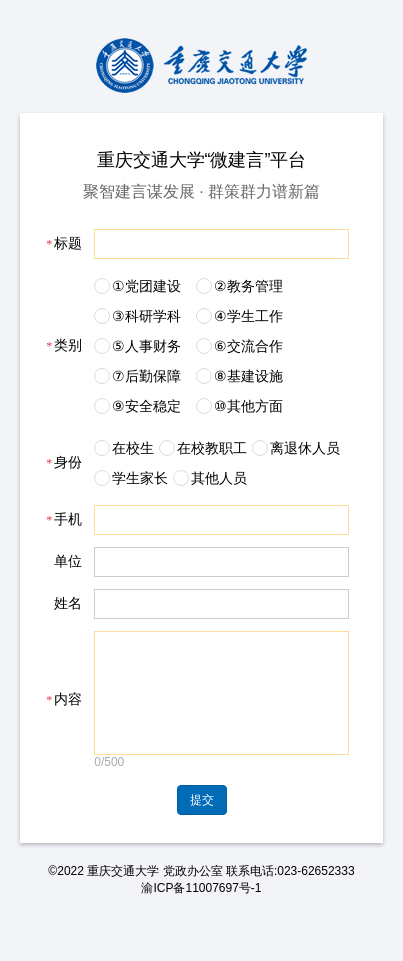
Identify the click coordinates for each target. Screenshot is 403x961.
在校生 (133, 448)
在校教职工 (212, 448)
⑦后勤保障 (146, 376)
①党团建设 (146, 286)
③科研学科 (146, 316)
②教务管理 (248, 286)
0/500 (109, 786)
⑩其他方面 (248, 406)
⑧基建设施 (248, 376)
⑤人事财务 (146, 346)
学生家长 (140, 478)
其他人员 (219, 478)
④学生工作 (248, 316)
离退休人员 (305, 448)
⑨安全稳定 (146, 406)
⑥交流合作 (248, 346)
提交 (202, 824)
